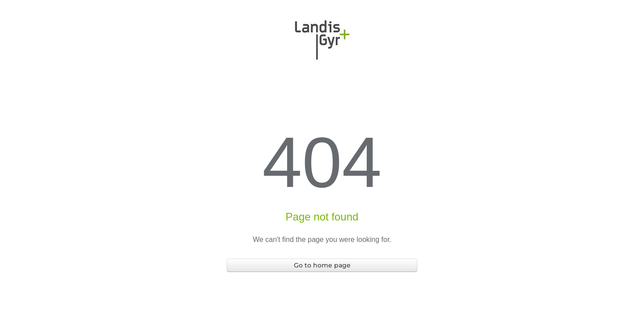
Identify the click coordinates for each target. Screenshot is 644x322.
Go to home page (322, 265)
